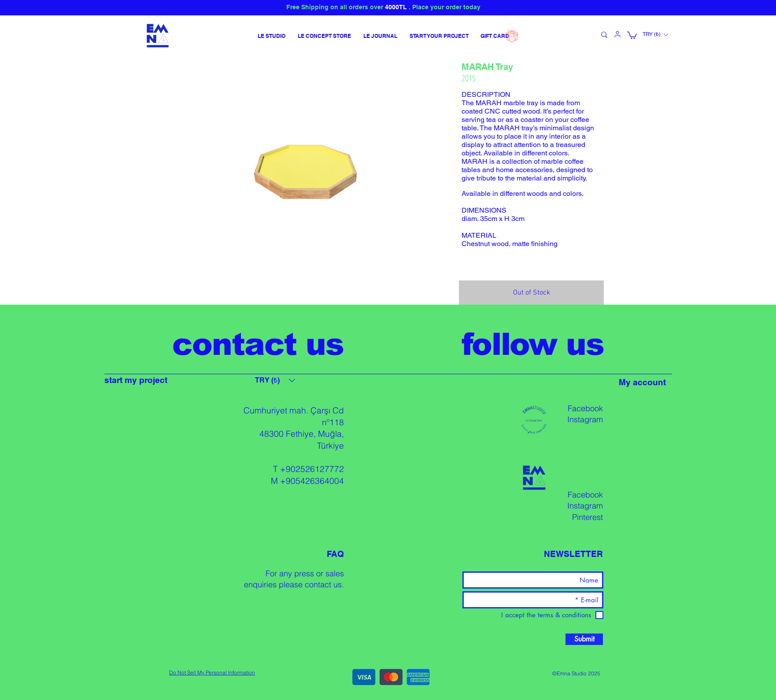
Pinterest (588, 517)
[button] (632, 35)
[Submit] (584, 639)
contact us (323, 584)
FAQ (335, 554)
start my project (136, 380)
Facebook (585, 408)
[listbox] (655, 35)
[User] (617, 34)
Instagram (585, 419)
